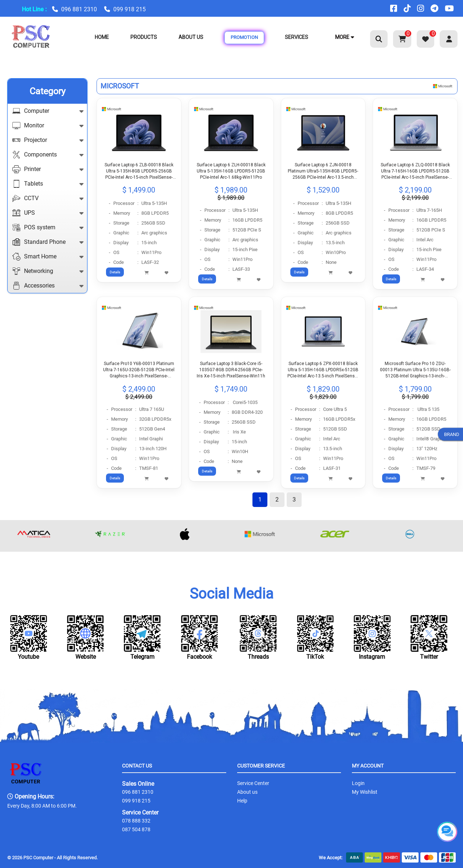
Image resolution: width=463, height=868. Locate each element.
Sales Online (138, 784)
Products (144, 37)
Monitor (48, 126)
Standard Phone (48, 242)
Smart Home (48, 257)
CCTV (48, 198)
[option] (45, 532)
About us (247, 792)
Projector (48, 140)
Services (297, 37)
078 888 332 (136, 821)
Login (358, 783)
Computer (48, 111)
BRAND (452, 434)
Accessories (48, 286)
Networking (48, 271)
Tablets (48, 184)
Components (48, 155)
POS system (48, 227)
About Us (191, 37)
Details (115, 272)
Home (102, 37)
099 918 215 (130, 9)
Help (242, 801)
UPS (48, 213)
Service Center (140, 812)
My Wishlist (365, 792)
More (345, 37)
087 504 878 (136, 829)
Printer (48, 169)
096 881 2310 (79, 9)
